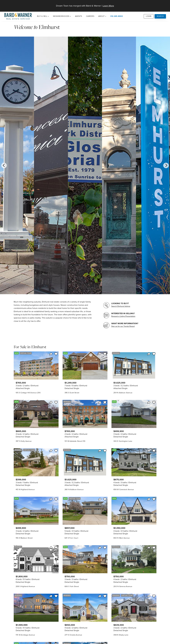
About (101, 16)
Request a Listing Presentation (123, 316)
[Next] (166, 165)
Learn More (108, 6)
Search (160, 16)
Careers (90, 16)
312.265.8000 (117, 16)
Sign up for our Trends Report (123, 326)
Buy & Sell (42, 16)
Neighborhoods (61, 16)
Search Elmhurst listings (121, 306)
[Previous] (4, 165)
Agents (79, 16)
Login (149, 16)
